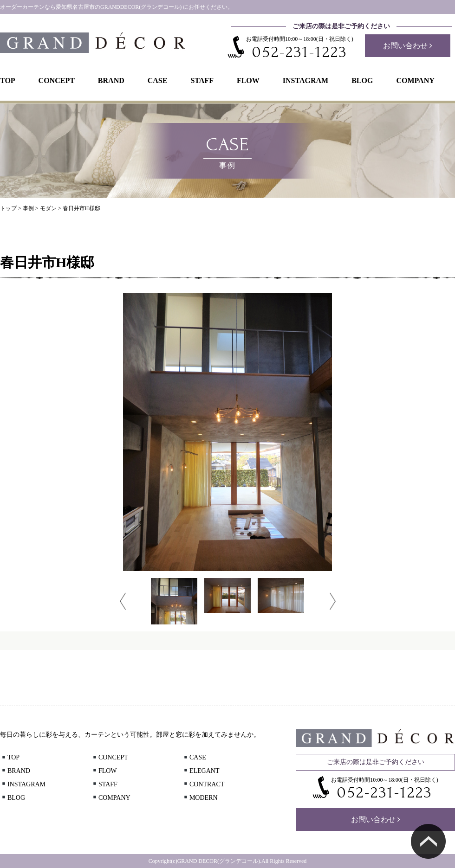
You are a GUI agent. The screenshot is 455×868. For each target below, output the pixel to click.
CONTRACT (203, 784)
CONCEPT (57, 80)
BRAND (111, 80)
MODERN (200, 798)
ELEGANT (201, 771)
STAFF (202, 80)
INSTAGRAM (305, 80)
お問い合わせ (408, 46)
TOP (8, 80)
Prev (123, 601)
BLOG (362, 80)
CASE (158, 80)
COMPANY (415, 80)
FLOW (248, 80)
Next (333, 601)
